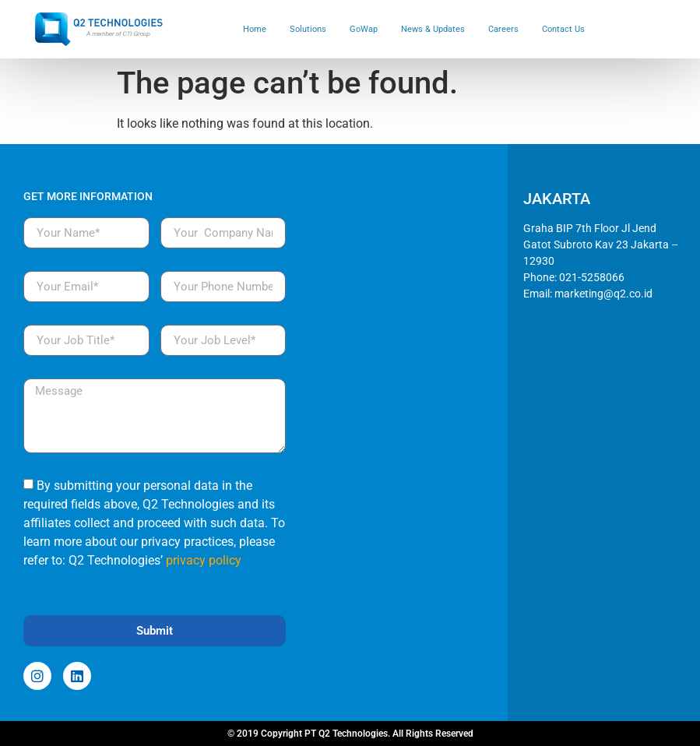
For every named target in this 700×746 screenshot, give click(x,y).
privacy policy (204, 560)
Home (255, 29)
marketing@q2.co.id (603, 294)
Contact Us (563, 29)
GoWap (364, 29)
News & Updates (433, 29)
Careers (503, 29)
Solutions (308, 29)
